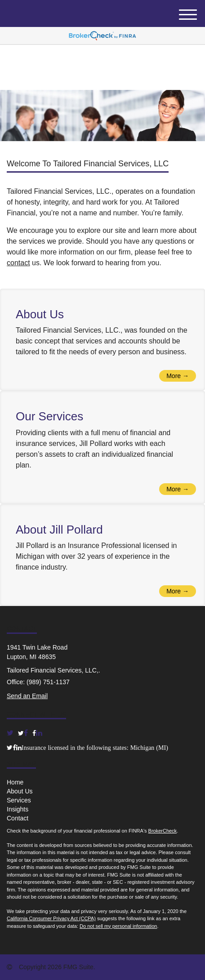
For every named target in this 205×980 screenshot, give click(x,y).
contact (18, 263)
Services (19, 800)
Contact (18, 818)
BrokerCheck (163, 831)
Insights (18, 809)
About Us (40, 314)
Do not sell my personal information (118, 926)
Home (15, 782)
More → (178, 376)
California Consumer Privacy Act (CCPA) (51, 918)
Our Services (49, 416)
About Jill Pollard (59, 530)
